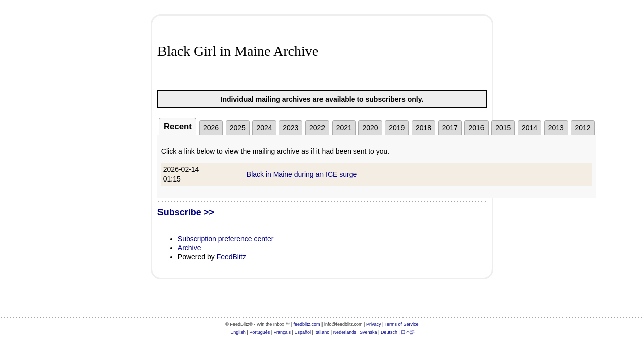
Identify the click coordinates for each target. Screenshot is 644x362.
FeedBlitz (231, 257)
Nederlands (345, 332)
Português (259, 332)
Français (283, 332)
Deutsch (389, 332)
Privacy (374, 324)
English (238, 332)
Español (303, 332)
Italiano (322, 332)
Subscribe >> (186, 212)
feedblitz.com (307, 324)
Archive (189, 248)
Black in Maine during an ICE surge (302, 174)
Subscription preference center (226, 239)
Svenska (369, 332)
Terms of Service (402, 324)
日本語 (408, 332)
